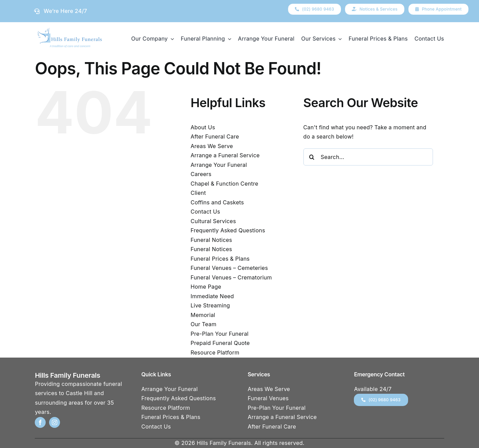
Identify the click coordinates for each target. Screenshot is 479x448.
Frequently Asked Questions (228, 230)
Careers (201, 174)
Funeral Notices (211, 240)
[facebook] (40, 422)
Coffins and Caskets (217, 202)
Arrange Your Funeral (219, 165)
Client (198, 193)
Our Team (204, 324)
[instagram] (55, 422)
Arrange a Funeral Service (225, 155)
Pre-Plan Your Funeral (220, 334)
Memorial (203, 315)
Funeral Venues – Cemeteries (229, 268)
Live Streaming (210, 305)
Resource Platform (215, 352)
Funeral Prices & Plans (220, 259)
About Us (203, 127)
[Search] (312, 157)
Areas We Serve (212, 146)
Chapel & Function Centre (224, 184)
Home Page (206, 287)
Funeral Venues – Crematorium (231, 277)
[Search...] (368, 157)
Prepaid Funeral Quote (220, 343)
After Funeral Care (215, 136)
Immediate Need (212, 296)
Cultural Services (213, 221)
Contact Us (205, 212)
